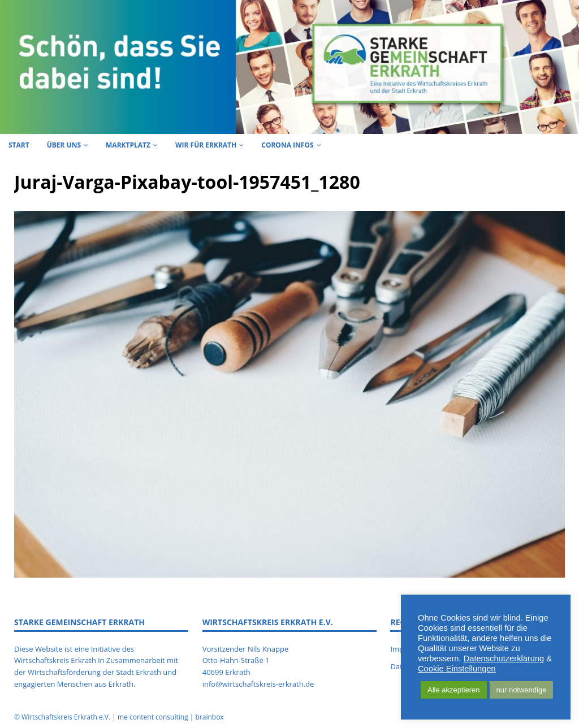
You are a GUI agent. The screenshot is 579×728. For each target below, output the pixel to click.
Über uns (64, 145)
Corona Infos (287, 145)
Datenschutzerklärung (504, 658)
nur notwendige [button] (522, 690)
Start (19, 145)
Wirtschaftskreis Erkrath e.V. (66, 717)
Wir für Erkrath (206, 145)
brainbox (209, 717)
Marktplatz (128, 145)
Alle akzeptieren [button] (454, 690)
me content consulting (153, 717)
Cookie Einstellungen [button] (457, 669)
